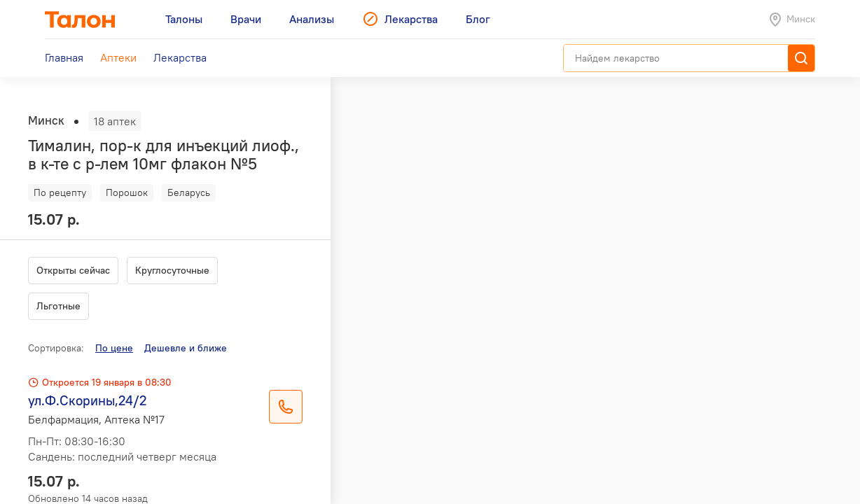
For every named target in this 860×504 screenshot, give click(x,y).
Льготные (58, 306)
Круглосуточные (172, 270)
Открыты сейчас (73, 270)
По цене (114, 348)
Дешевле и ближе (186, 348)
